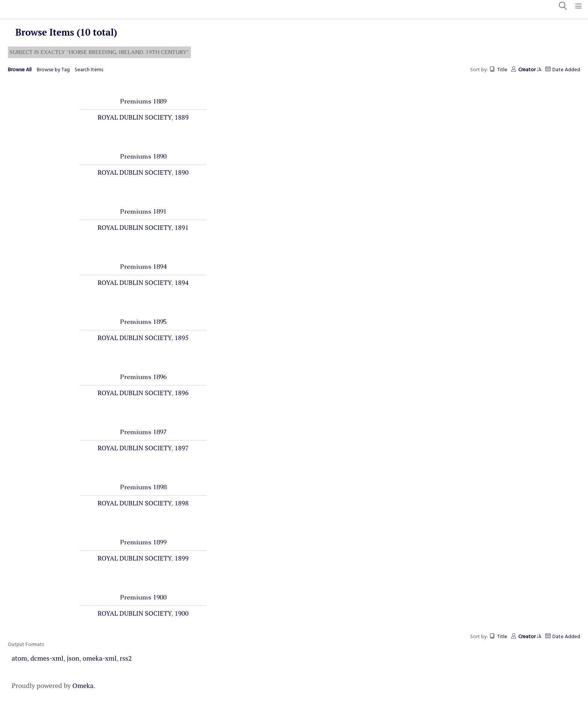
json (73, 658)
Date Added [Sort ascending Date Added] (566, 70)
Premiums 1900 (143, 597)
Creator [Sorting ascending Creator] (530, 70)
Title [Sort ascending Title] (502, 70)
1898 (181, 503)
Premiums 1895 (143, 322)
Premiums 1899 (143, 542)
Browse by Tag (53, 70)
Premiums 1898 (143, 487)
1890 (181, 172)
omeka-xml (99, 658)
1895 (181, 338)
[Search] (565, 9)
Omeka (83, 685)
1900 (181, 613)
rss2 (126, 658)
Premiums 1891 (143, 211)
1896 (181, 393)
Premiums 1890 (143, 156)
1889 (181, 117)
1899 (181, 558)
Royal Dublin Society (134, 117)
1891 (181, 227)
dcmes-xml (47, 658)
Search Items (89, 70)
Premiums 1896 (143, 377)
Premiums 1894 (143, 267)
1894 (181, 283)
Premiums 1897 (143, 432)
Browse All (20, 70)
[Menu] (580, 9)
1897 (181, 448)
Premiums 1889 (143, 101)
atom (19, 658)
